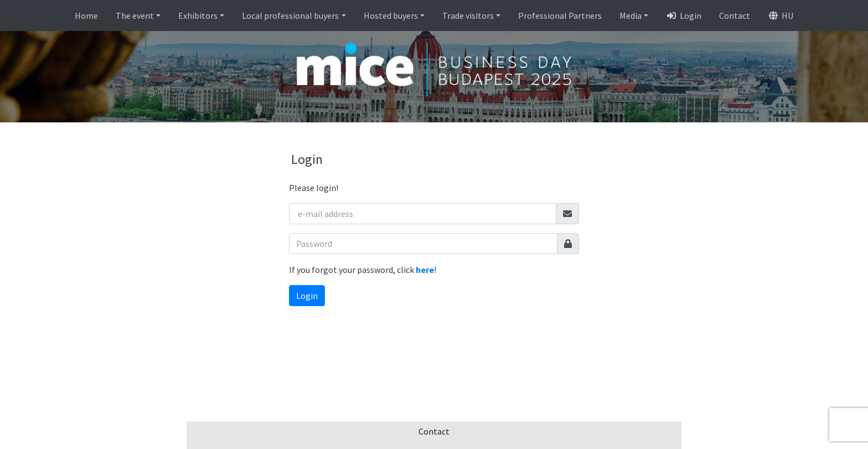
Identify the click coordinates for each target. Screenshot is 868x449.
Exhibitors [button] (198, 16)
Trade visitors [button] (468, 16)
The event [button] (135, 16)
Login (684, 16)
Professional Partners (560, 16)
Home (86, 16)
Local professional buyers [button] (290, 16)
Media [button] (631, 16)
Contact (735, 16)
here (425, 270)
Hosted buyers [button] (391, 16)
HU (781, 16)
